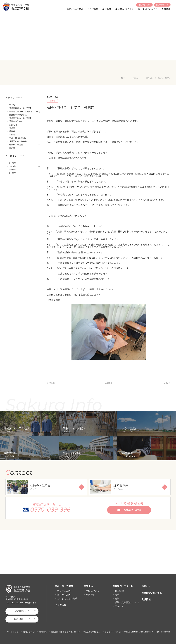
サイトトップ (13, 632)
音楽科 (12, 135)
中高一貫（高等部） (18, 138)
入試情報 (166, 9)
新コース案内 (64, 591)
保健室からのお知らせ (19, 141)
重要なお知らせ (16, 121)
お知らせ (135, 78)
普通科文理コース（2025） (21, 118)
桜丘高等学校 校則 (92, 632)
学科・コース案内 (75, 9)
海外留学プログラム (148, 9)
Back (109, 383)
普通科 (12, 128)
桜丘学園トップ (144, 5)
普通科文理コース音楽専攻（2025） (25, 112)
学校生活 (107, 9)
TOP (123, 78)
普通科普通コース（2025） (21, 108)
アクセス (119, 606)
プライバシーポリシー (114, 632)
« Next (51, 383)
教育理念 (119, 591)
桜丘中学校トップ (162, 5)
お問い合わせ (29, 632)
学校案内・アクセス (125, 9)
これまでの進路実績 (67, 599)
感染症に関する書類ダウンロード (65, 632)
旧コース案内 (64, 595)
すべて (12, 105)
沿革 (117, 595)
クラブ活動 (93, 9)
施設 (117, 599)
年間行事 (90, 595)
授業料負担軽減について (127, 602)
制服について (93, 591)
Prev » (167, 383)
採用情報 (43, 632)
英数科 (12, 131)
